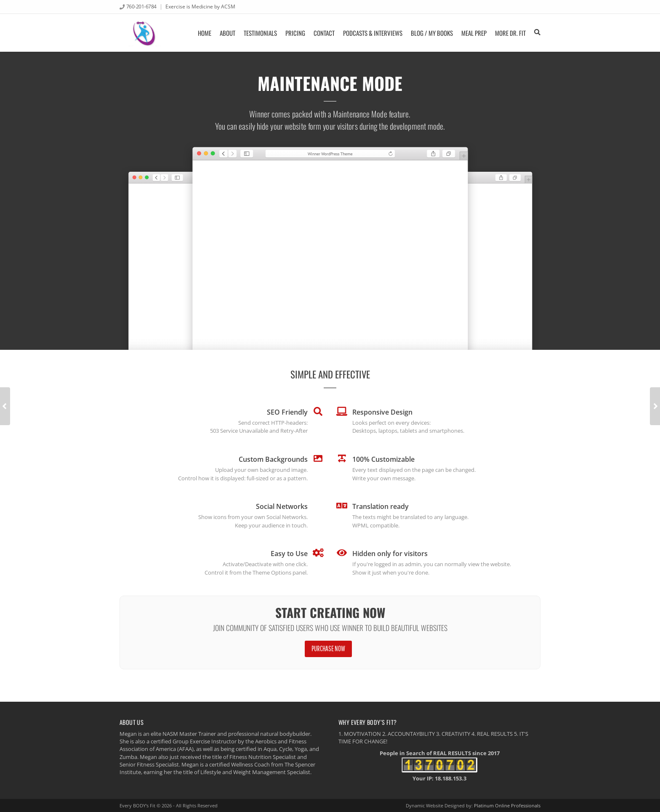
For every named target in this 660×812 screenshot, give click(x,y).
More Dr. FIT (510, 33)
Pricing (295, 33)
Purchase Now (328, 648)
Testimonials (260, 33)
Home (205, 33)
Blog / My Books (432, 33)
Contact (324, 33)
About (228, 33)
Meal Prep (474, 33)
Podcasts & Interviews (373, 33)
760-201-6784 (141, 6)
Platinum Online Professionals (507, 805)
